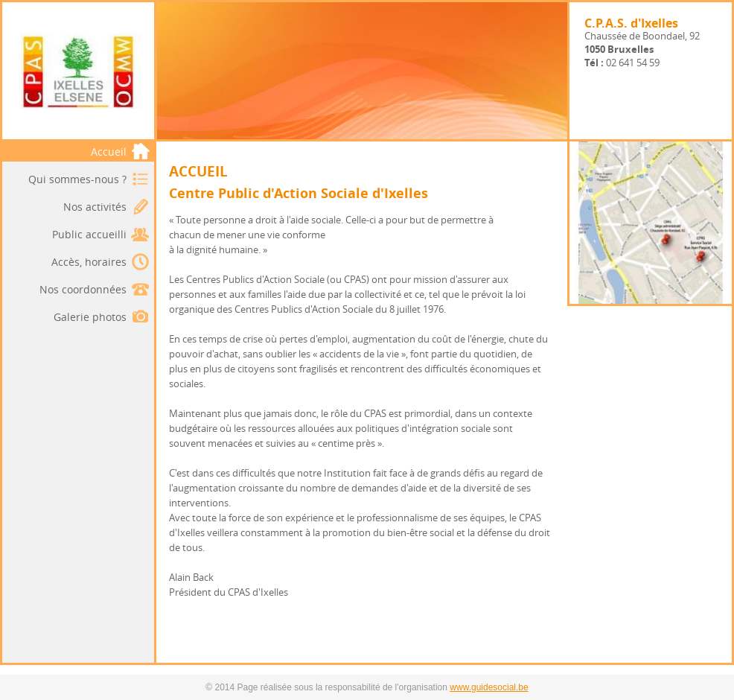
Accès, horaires (89, 262)
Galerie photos (90, 317)
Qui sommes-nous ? (77, 179)
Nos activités (95, 207)
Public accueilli (89, 234)
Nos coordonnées (83, 289)
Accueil (121, 152)
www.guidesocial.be (489, 687)
